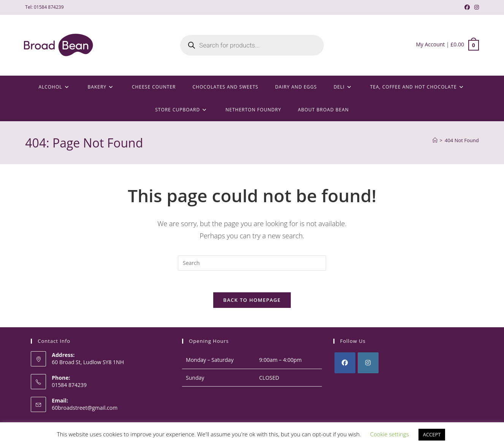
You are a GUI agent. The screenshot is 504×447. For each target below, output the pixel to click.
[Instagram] (368, 364)
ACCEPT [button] (432, 434)
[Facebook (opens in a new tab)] (467, 7)
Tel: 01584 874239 (44, 7)
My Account (430, 44)
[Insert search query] (252, 263)
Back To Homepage (252, 301)
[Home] (435, 140)
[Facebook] (345, 364)
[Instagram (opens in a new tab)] (475, 7)
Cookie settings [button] (390, 434)
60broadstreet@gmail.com (85, 409)
